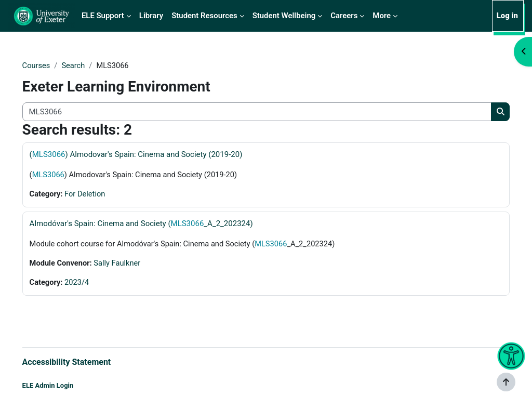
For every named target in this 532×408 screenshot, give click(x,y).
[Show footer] (506, 382)
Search (89, 66)
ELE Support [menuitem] (103, 16)
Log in (507, 16)
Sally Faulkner (134, 265)
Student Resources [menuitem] (204, 16)
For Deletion (101, 195)
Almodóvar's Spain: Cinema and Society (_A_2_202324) (156, 225)
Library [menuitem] (151, 16)
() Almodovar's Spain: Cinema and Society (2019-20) (151, 155)
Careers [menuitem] (344, 16)
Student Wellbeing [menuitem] (284, 16)
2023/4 (92, 284)
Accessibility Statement (81, 362)
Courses (51, 66)
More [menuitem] (382, 16)
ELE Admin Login (63, 386)
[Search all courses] (257, 112)
